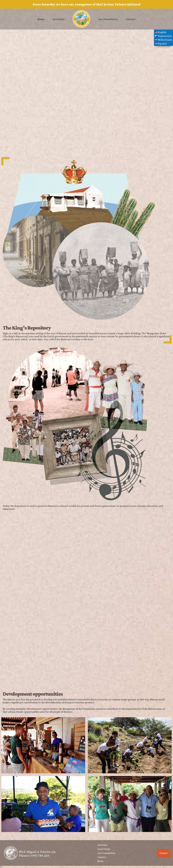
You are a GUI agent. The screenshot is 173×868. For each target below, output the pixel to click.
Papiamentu (163, 36)
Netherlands (163, 40)
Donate (164, 853)
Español (161, 43)
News (100, 861)
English (161, 32)
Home (41, 19)
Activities (59, 19)
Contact (131, 19)
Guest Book (104, 849)
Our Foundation (108, 19)
